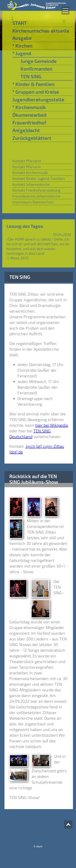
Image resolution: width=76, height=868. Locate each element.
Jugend (22, 53)
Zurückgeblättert (32, 138)
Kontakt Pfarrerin (27, 167)
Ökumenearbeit (30, 115)
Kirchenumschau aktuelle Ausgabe (41, 34)
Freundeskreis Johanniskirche (36, 196)
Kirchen (22, 46)
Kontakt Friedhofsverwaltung (36, 190)
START (20, 23)
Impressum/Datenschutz (33, 202)
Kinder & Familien (33, 84)
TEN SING (31, 76)
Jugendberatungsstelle (38, 99)
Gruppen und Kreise (36, 92)
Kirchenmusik (29, 107)
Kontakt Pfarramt (27, 161)
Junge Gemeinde (39, 61)
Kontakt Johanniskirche (31, 184)
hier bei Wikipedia (52, 425)
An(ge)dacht (26, 130)
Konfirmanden (36, 69)
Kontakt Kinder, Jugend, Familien (39, 178)
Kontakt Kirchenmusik (30, 173)
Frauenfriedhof (29, 123)
